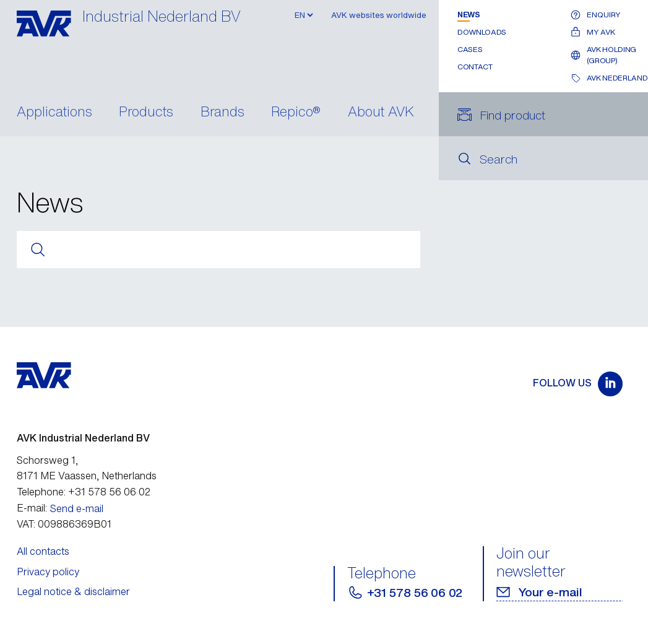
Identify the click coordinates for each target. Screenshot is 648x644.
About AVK (381, 113)
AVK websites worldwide (379, 15)
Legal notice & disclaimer (73, 591)
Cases (470, 49)
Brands (222, 113)
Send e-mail (77, 508)
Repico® (296, 113)
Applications (54, 113)
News (469, 15)
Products (146, 113)
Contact (475, 67)
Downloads (482, 32)
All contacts (43, 551)
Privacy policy (48, 572)
